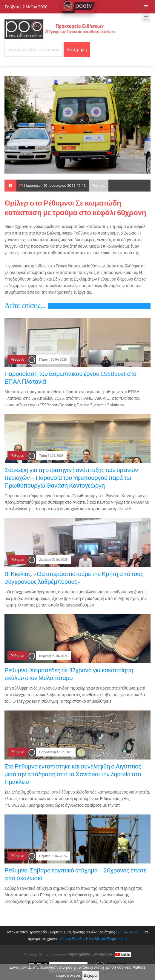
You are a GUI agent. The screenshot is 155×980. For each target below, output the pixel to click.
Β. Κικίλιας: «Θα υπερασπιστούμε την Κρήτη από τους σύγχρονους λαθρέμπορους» (74, 578)
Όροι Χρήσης (79, 954)
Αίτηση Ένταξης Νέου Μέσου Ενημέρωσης (94, 939)
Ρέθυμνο (99, 185)
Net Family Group (130, 932)
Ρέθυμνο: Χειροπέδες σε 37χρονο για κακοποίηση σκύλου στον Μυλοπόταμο (69, 674)
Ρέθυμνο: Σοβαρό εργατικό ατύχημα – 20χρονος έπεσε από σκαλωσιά (75, 874)
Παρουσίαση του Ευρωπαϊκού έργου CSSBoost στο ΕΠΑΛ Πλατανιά (70, 378)
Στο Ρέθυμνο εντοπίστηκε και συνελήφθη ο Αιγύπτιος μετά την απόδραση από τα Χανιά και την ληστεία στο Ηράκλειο (73, 774)
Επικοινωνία (102, 954)
